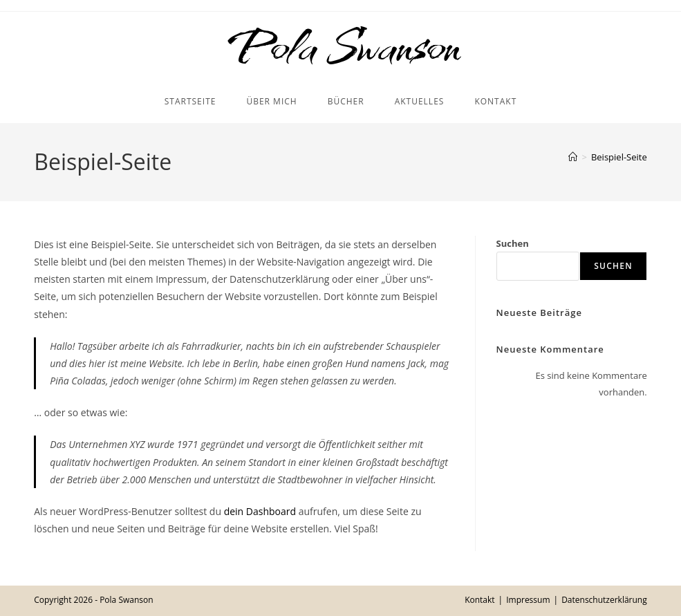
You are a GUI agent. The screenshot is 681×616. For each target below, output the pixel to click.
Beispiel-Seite (619, 157)
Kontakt (479, 600)
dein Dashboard (260, 511)
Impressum (528, 600)
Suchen (513, 243)
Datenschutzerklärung (604, 600)
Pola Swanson (340, 46)
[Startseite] (573, 157)
